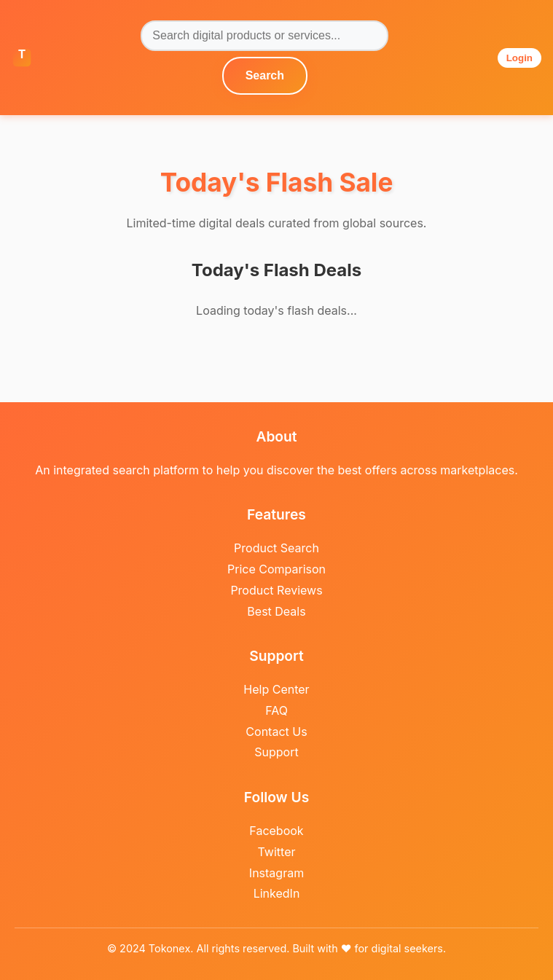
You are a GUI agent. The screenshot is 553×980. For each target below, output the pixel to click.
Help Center (276, 689)
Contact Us (276, 732)
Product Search (276, 548)
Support (276, 752)
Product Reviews (276, 590)
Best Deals (276, 611)
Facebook (276, 831)
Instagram (276, 873)
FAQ (276, 710)
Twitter (277, 852)
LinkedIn (277, 893)
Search (265, 75)
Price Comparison (276, 569)
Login (519, 58)
